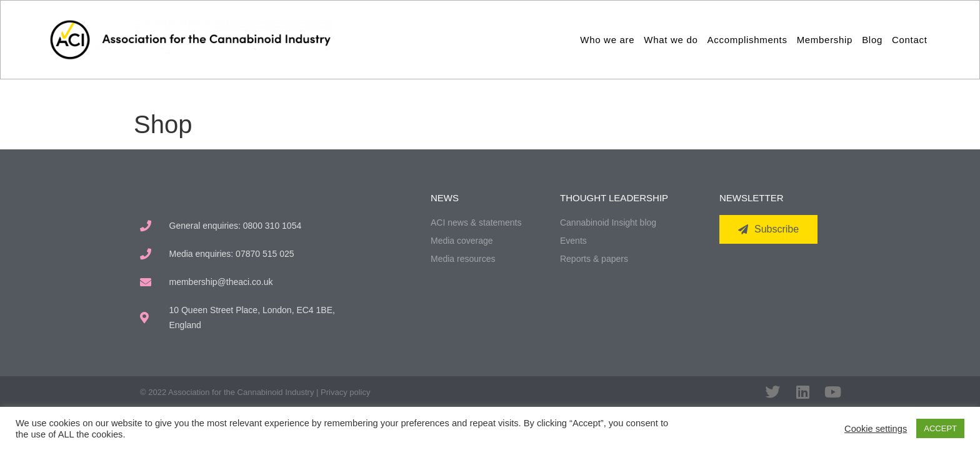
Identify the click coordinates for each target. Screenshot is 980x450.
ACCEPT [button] (940, 428)
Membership (825, 40)
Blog (872, 40)
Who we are (607, 40)
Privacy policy (345, 392)
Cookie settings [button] (876, 429)
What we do (671, 40)
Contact (910, 40)
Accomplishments (747, 40)
